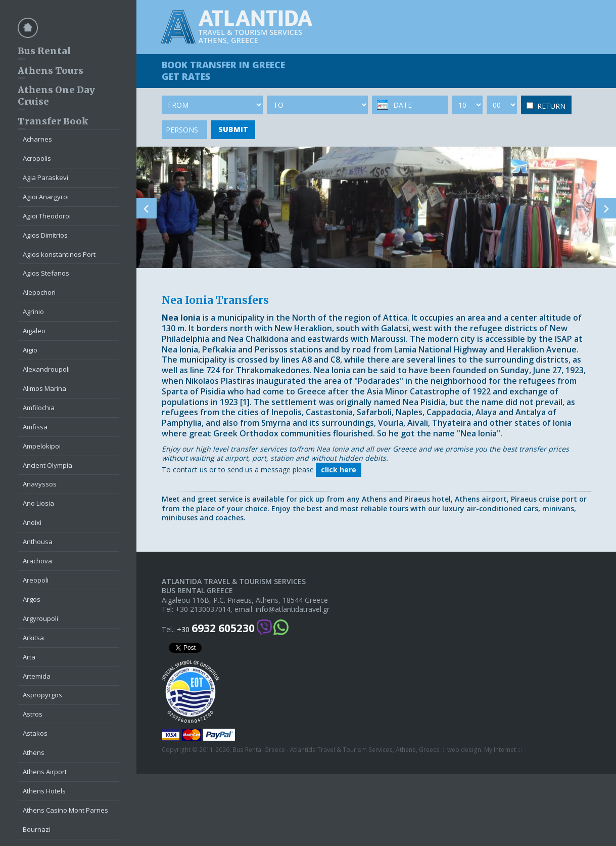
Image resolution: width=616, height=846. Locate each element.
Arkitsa (33, 638)
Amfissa (35, 427)
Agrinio (33, 311)
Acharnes (37, 139)
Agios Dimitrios (45, 235)
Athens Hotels (44, 791)
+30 (216, 628)
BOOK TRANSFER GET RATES (223, 71)
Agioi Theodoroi (47, 216)
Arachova (37, 561)
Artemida (37, 676)
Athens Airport (45, 772)
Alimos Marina (44, 388)
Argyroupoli (40, 618)
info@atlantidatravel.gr (293, 609)
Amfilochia (39, 408)
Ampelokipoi (42, 446)
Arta (29, 657)
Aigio (30, 350)
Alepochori (39, 292)
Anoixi (32, 522)
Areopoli (36, 580)
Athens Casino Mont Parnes (65, 810)
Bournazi (37, 829)
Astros (33, 714)
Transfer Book (53, 121)
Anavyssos (40, 484)
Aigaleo (34, 331)
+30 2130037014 (203, 609)
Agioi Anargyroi (46, 197)
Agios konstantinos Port (59, 254)
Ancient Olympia (48, 465)
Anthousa (38, 542)
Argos (32, 599)
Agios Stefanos (46, 273)
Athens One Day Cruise (56, 96)
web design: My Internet (482, 750)
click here (339, 470)
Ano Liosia (38, 503)
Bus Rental (44, 51)
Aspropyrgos (42, 695)
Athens (34, 752)
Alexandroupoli (46, 369)
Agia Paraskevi (45, 177)
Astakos (35, 733)
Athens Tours (51, 71)
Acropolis (37, 158)
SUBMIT (233, 129)
